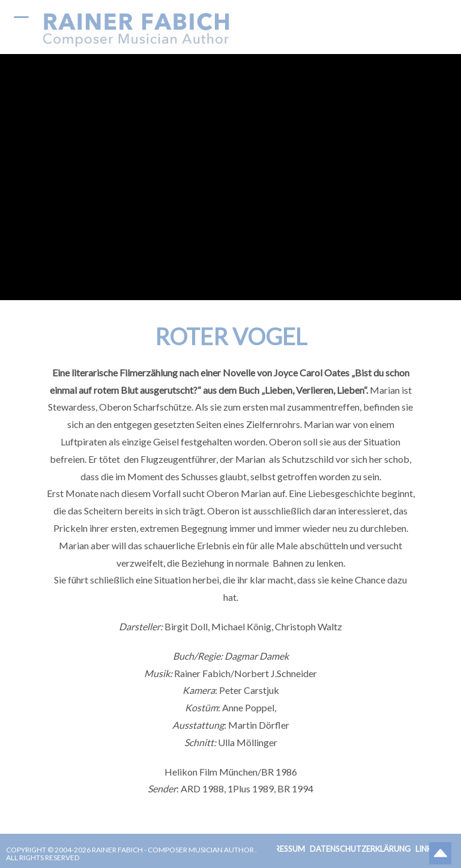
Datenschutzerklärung (360, 849)
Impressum (283, 849)
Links (426, 849)
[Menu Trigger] (21, 17)
